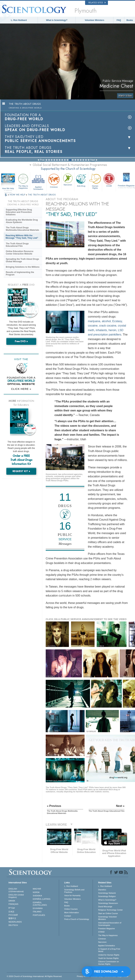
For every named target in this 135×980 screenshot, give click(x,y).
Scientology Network (107, 893)
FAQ (119, 20)
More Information (72, 913)
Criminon (54, 180)
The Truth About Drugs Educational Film (17, 245)
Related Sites (97, 3)
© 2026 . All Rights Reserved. (34, 976)
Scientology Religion (107, 896)
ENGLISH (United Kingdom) (16, 896)
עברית (12, 908)
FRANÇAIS (13, 904)
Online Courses (71, 909)
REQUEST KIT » (21, 471)
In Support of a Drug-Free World (109, 950)
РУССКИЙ (13, 915)
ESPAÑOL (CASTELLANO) (40, 904)
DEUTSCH (13, 925)
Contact (68, 916)
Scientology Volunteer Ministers (107, 918)
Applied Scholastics (38, 181)
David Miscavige (105, 907)
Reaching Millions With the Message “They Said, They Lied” (22, 237)
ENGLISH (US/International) (16, 890)
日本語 (11, 912)
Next (93, 160)
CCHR (109, 180)
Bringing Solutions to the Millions (23, 267)
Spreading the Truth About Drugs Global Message (22, 260)
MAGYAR (37, 889)
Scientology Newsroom (108, 903)
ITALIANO (37, 912)
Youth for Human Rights (108, 958)
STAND (101, 932)
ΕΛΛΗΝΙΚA (38, 908)
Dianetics (102, 890)
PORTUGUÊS (39, 915)
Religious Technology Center (110, 910)
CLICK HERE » (21, 389)
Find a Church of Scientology (77, 919)
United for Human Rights (109, 955)
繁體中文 (12, 918)
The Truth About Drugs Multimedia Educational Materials (22, 229)
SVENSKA (37, 896)
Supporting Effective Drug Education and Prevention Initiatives (19, 212)
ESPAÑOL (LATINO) (42, 899)
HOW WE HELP (18, 195)
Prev (42, 160)
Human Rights (95, 181)
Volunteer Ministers (94, 20)
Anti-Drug (81, 180)
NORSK (36, 892)
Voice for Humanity (72, 895)
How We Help (8, 189)
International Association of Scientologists (110, 924)
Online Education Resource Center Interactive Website (20, 253)
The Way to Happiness (23, 181)
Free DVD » (21, 341)
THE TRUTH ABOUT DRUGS (42, 195)
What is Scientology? (57, 20)
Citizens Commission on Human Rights (108, 963)
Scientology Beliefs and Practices (74, 891)
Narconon (68, 179)
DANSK (12, 901)
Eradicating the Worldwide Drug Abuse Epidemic (22, 221)
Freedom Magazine (106, 929)
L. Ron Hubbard (19, 20)
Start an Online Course (108, 913)
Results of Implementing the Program (20, 273)
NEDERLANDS (15, 922)
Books (130, 20)
